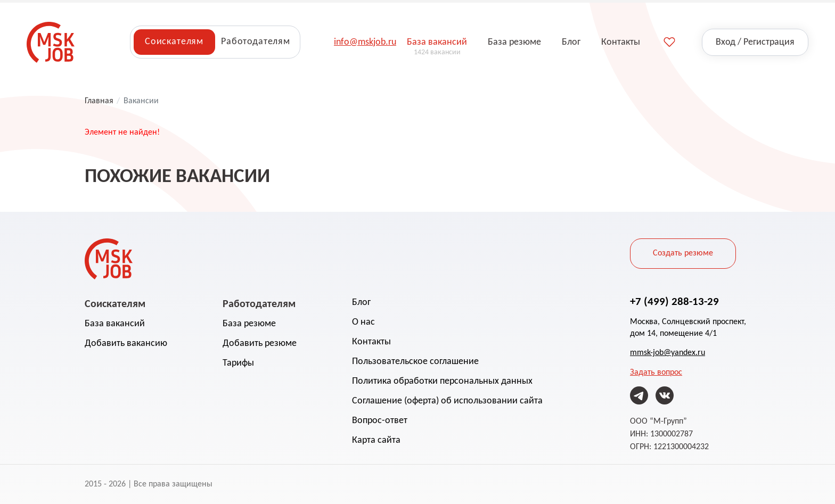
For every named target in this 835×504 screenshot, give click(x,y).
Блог (361, 303)
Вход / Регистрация (755, 42)
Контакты (371, 342)
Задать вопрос (656, 373)
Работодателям (256, 42)
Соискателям (174, 42)
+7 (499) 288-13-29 (674, 301)
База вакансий (115, 324)
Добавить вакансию (126, 344)
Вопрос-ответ (380, 421)
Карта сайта (376, 440)
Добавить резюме (260, 344)
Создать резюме (683, 253)
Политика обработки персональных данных (442, 381)
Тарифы (238, 363)
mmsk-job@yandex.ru (668, 353)
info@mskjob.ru (365, 42)
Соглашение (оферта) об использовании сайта (447, 401)
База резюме (249, 324)
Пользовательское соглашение (415, 362)
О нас (363, 322)
